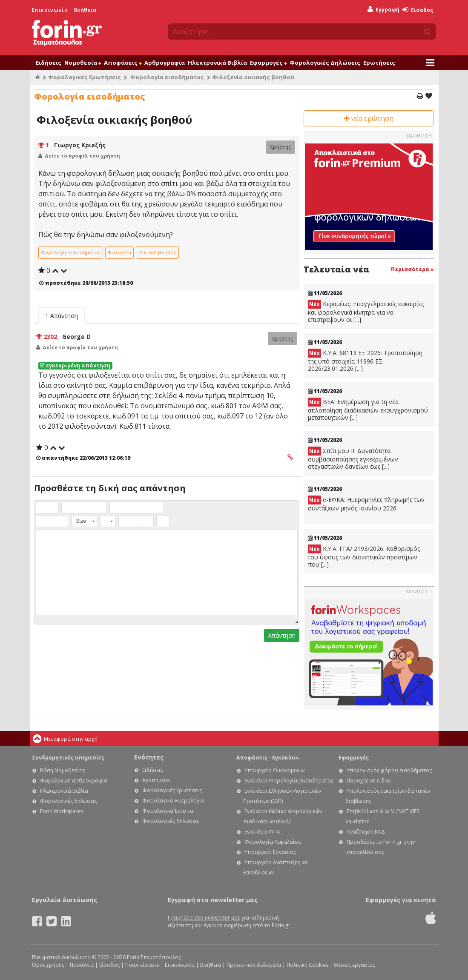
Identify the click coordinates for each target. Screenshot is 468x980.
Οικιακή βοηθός (157, 252)
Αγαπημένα (156, 780)
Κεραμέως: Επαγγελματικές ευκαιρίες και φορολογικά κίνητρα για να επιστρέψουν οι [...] (366, 312)
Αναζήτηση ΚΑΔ (366, 832)
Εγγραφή (383, 10)
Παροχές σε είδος (369, 781)
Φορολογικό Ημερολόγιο (173, 801)
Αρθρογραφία (165, 63)
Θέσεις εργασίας (355, 965)
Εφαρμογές (268, 63)
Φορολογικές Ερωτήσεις (85, 77)
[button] (42, 508)
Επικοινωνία (50, 10)
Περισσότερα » (412, 269)
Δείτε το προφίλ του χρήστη (82, 156)
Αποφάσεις (123, 63)
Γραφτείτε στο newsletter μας (204, 918)
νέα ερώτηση (369, 118)
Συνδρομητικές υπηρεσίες (68, 758)
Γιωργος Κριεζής (80, 145)
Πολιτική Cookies (307, 965)
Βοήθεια (85, 10)
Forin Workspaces (62, 811)
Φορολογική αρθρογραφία (74, 781)
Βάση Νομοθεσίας (63, 770)
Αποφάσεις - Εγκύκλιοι (268, 758)
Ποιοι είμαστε (142, 965)
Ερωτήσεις (379, 63)
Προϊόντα (82, 965)
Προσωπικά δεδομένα (254, 965)
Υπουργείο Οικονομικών (274, 770)
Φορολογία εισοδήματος (167, 77)
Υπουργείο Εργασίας (270, 852)
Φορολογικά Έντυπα (168, 811)
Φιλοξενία (119, 252)
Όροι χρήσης (48, 965)
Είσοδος (418, 10)
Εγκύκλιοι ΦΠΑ (262, 832)
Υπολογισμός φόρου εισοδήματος (389, 770)
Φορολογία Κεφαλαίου (273, 842)
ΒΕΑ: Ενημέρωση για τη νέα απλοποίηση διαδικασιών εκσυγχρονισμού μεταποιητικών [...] (368, 410)
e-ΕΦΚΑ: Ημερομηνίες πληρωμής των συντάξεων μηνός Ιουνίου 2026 (366, 504)
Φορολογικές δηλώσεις (69, 801)
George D (76, 337)
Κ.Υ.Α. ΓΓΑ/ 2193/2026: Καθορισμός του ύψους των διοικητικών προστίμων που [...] (364, 556)
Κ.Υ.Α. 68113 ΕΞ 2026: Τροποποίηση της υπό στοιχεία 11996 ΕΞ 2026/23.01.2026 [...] (365, 361)
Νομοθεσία (83, 63)
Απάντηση (282, 635)
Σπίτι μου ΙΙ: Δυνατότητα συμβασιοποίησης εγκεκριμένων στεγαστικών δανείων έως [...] (353, 458)
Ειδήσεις (49, 63)
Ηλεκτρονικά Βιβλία (217, 63)
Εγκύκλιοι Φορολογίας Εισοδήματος (289, 781)
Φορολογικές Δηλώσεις (325, 63)
